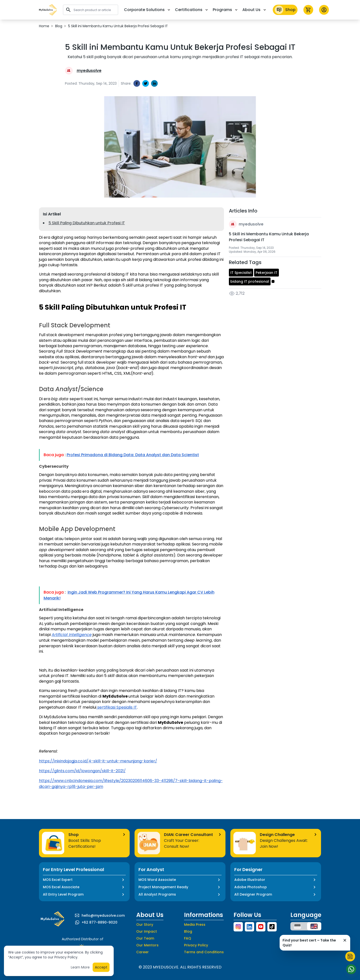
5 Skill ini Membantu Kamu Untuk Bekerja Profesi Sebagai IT (118, 26)
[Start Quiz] (350, 956)
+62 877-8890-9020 (99, 922)
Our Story (145, 925)
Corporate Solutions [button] (148, 10)
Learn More (80, 969)
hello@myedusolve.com (103, 915)
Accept (101, 969)
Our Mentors (147, 945)
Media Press (195, 925)
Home (44, 26)
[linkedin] (154, 83)
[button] (48, 10)
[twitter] (146, 83)
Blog (59, 26)
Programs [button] (226, 10)
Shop (285, 10)
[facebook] (137, 83)
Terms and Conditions (204, 952)
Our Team (145, 938)
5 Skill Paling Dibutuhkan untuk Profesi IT (87, 223)
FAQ (188, 938)
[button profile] (324, 10)
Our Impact (147, 931)
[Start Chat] (350, 969)
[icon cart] (308, 10)
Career (143, 952)
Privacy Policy (196, 945)
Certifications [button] (192, 10)
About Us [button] (255, 10)
